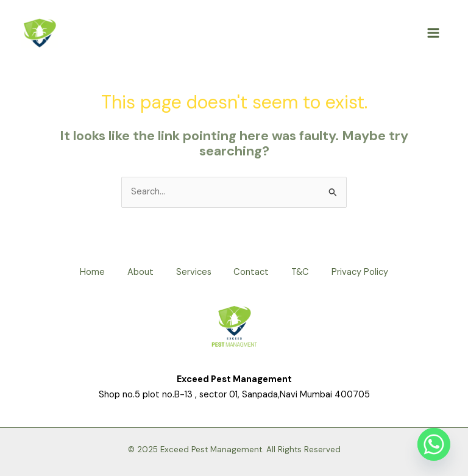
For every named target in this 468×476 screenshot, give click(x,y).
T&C (303, 272)
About (137, 272)
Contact (252, 272)
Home (87, 272)
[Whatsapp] (434, 444)
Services (193, 272)
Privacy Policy (365, 272)
